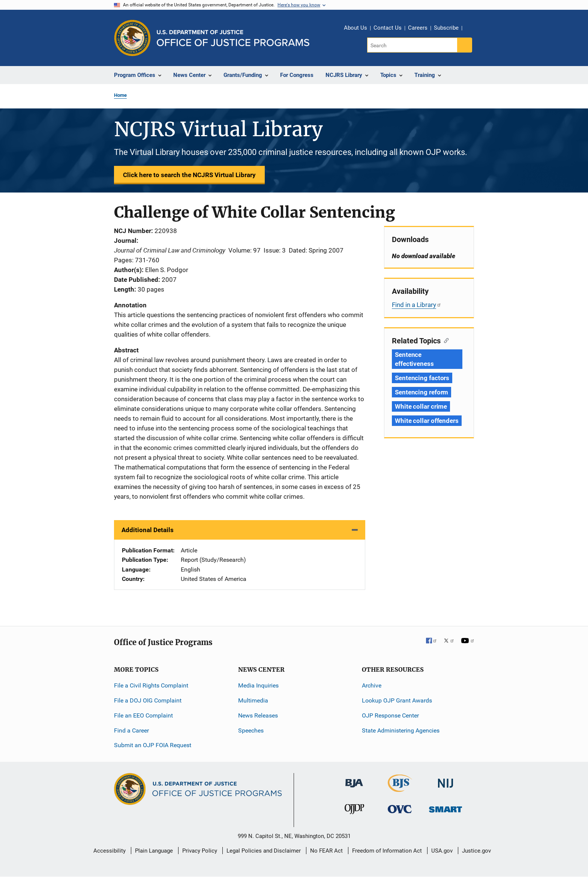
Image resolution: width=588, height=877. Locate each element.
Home (120, 95)
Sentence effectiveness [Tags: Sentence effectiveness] (414, 359)
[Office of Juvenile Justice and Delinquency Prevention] (354, 811)
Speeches (251, 730)
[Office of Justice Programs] (132, 38)
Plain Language (154, 851)
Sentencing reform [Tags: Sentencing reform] (421, 392)
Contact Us (388, 28)
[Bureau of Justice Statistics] (400, 789)
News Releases (258, 715)
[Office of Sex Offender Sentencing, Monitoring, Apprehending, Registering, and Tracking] (445, 807)
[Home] (233, 38)
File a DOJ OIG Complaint (148, 700)
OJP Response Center (390, 715)
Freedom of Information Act (387, 851)
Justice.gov (476, 851)
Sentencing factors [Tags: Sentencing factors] (422, 378)
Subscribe (446, 28)
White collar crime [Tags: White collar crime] (421, 406)
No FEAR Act (326, 851)
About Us (355, 28)
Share (471, 29)
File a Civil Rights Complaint (151, 685)
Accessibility (109, 851)
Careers (418, 28)
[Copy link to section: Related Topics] (445, 340)
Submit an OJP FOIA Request (153, 745)
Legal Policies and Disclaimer (264, 851)
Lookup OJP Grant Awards (397, 700)
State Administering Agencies (401, 730)
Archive (372, 685)
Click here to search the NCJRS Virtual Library (189, 175)
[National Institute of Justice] (445, 780)
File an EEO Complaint (143, 715)
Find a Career (131, 730)
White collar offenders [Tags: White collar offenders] (427, 421)
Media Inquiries (258, 685)
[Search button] (465, 45)
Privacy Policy (200, 851)
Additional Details (148, 530)
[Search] (413, 45)
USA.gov (442, 851)
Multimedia (253, 700)
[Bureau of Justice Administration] (354, 780)
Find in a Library (417, 305)
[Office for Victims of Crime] (400, 809)
